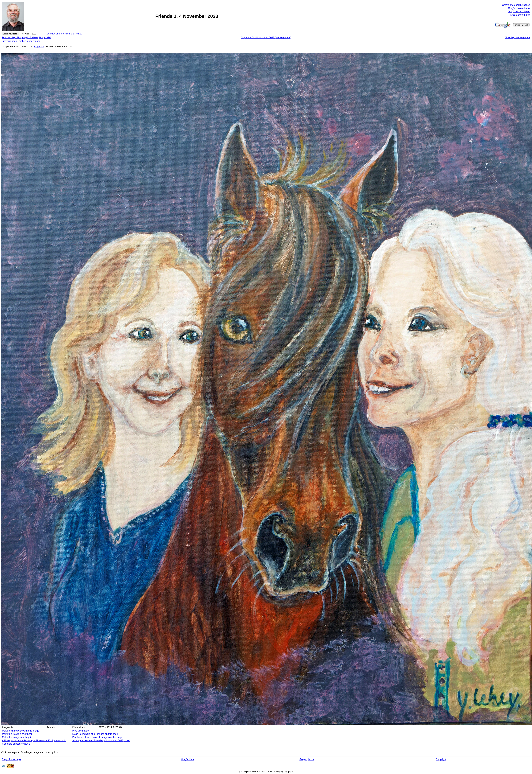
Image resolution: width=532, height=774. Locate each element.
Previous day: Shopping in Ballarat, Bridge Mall (26, 38)
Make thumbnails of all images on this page (95, 734)
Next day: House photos (518, 38)
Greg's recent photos (519, 12)
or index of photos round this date (64, 34)
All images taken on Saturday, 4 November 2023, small (101, 740)
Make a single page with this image (21, 731)
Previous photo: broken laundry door (21, 41)
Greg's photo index (520, 15)
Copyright (441, 759)
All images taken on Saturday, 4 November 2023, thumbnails (34, 740)
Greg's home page (11, 759)
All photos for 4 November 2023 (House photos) (266, 38)
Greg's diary (187, 759)
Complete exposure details (16, 744)
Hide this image (80, 731)
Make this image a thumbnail (17, 734)
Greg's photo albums (519, 8)
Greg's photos (307, 759)
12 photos (39, 47)
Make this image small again (17, 737)
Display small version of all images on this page (97, 737)
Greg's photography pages (516, 5)
